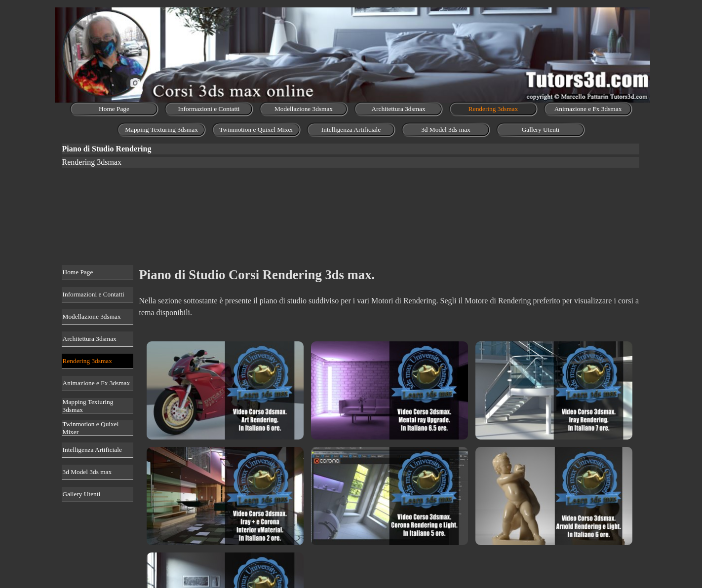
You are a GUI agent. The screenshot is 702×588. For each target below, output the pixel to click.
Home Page (114, 109)
